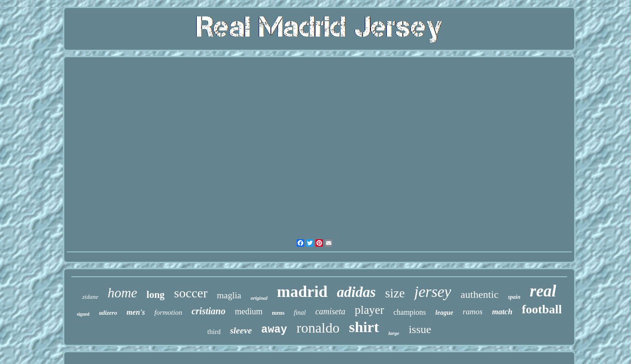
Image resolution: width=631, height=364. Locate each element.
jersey (433, 292)
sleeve (241, 330)
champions (410, 312)
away (274, 330)
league (444, 313)
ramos (473, 312)
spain (514, 297)
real (543, 291)
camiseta (331, 311)
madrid (302, 292)
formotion (168, 312)
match (502, 312)
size (395, 293)
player (369, 310)
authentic (480, 294)
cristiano (208, 311)
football (542, 309)
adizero (108, 313)
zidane (90, 297)
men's (136, 312)
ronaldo (318, 328)
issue (420, 329)
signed (83, 314)
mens (278, 313)
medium (249, 311)
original (259, 298)
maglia (229, 295)
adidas (357, 292)
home (122, 293)
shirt (364, 327)
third (214, 332)
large (394, 333)
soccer (191, 293)
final (300, 313)
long (156, 295)
